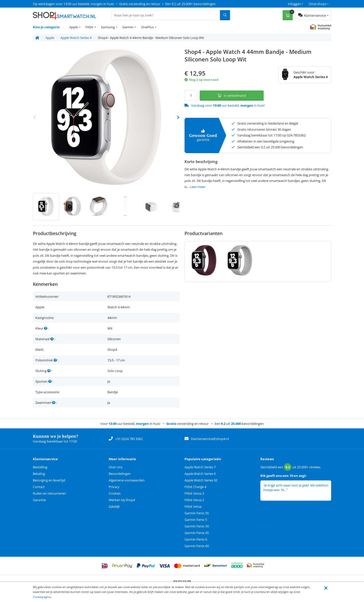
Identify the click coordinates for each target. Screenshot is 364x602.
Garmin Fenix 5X (197, 526)
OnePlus (147, 27)
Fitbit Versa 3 (194, 493)
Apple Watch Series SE (201, 480)
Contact (39, 487)
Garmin (128, 27)
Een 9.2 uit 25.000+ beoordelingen (190, 4)
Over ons (116, 467)
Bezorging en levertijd (49, 480)
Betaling (39, 474)
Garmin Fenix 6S (197, 533)
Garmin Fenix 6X (197, 546)
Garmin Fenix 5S (197, 513)
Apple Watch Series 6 (200, 474)
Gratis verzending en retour (140, 4)
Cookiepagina (42, 597)
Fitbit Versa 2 (194, 500)
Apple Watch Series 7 (200, 467)
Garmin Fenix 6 (196, 539)
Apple (74, 27)
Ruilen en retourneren (49, 493)
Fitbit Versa (193, 506)
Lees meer (198, 187)
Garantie (39, 500)
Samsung (108, 27)
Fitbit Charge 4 (195, 487)
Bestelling (40, 467)
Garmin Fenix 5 (196, 520)
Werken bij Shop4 (122, 500)
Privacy (114, 487)
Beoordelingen (120, 474)
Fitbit (89, 27)
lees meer (295, 490)
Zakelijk (114, 506)
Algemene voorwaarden (127, 480)
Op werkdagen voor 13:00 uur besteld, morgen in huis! (73, 4)
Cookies (115, 493)
